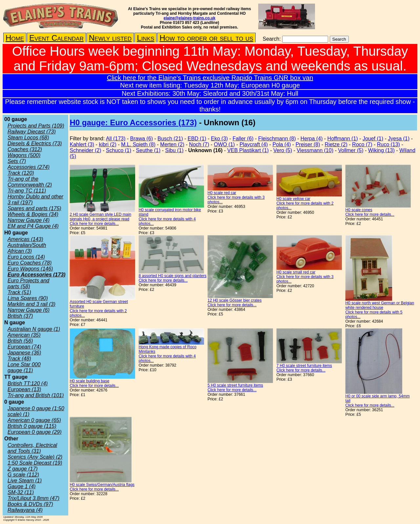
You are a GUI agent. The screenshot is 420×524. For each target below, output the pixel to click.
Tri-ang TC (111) (27, 191)
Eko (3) (220, 139)
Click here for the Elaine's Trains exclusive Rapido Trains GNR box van (210, 78)
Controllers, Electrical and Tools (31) (32, 448)
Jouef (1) (373, 139)
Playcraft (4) (254, 144)
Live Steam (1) (25, 481)
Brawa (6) (142, 139)
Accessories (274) (29, 167)
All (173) (116, 139)
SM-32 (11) (21, 492)
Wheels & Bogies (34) (33, 214)
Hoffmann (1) (343, 139)
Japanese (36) (24, 353)
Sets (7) (17, 161)
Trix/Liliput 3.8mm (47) (33, 498)
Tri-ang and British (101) (36, 395)
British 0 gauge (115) (32, 426)
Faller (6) (243, 139)
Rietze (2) (336, 144)
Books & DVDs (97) (30, 504)
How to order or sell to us (206, 38)
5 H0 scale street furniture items (235, 385)
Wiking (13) (381, 150)
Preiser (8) (308, 144)
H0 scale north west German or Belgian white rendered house (379, 305)
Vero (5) (283, 150)
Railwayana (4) (25, 510)
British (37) (20, 316)
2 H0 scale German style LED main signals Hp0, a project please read (100, 217)
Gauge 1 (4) (21, 486)
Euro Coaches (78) (30, 263)
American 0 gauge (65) (34, 420)
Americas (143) (25, 239)
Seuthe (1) (148, 150)
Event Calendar (56, 38)
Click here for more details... (94, 224)
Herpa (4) (312, 139)
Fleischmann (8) (277, 139)
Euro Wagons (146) (30, 269)
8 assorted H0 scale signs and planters (172, 276)
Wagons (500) (24, 155)
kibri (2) (107, 144)
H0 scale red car (222, 193)
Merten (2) (172, 144)
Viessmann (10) (315, 150)
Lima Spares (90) (28, 298)
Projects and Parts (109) (36, 126)
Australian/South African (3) (27, 248)
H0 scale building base (89, 381)
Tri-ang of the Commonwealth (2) (30, 182)
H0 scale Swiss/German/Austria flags (102, 485)
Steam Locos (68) (28, 138)
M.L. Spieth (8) (138, 144)
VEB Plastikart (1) (248, 150)
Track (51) (19, 292)
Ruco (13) (388, 144)
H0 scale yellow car (293, 199)
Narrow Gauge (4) (29, 220)
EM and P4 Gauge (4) (33, 226)
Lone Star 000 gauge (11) (24, 367)
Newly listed (110, 38)
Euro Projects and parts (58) (28, 283)
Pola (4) (282, 144)
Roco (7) (362, 144)
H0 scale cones (359, 210)
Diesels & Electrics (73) (35, 143)
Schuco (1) (119, 150)
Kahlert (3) (82, 144)
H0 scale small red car (296, 272)
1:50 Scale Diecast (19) (35, 463)
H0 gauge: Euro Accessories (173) (133, 122)
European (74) (24, 347)
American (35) (24, 335)
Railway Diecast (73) (32, 132)
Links (146, 38)
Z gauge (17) (23, 469)
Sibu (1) (174, 150)
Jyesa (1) (399, 139)
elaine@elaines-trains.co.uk (190, 18)
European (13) (24, 389)
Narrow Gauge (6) (29, 310)
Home (15, 38)
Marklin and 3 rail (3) (31, 304)
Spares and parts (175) (34, 208)
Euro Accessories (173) (36, 275)
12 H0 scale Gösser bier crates (234, 300)
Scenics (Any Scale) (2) (35, 457)
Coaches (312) (25, 149)
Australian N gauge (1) (34, 329)
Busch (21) (170, 139)
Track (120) (21, 173)
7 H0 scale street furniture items (304, 366)
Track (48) (19, 359)
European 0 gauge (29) (35, 432)
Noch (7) (199, 144)
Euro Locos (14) (26, 257)
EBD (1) (197, 139)
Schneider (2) (85, 150)
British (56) (20, 341)
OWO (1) (224, 144)
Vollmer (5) (351, 150)
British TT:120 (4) (28, 383)
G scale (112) (23, 475)
